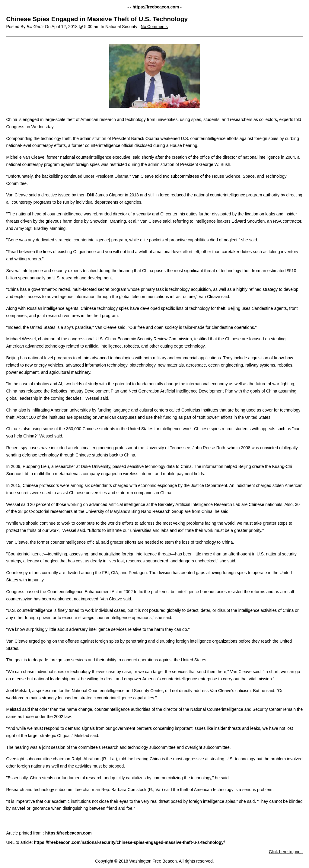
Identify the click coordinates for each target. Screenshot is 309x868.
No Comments (154, 27)
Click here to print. (286, 852)
